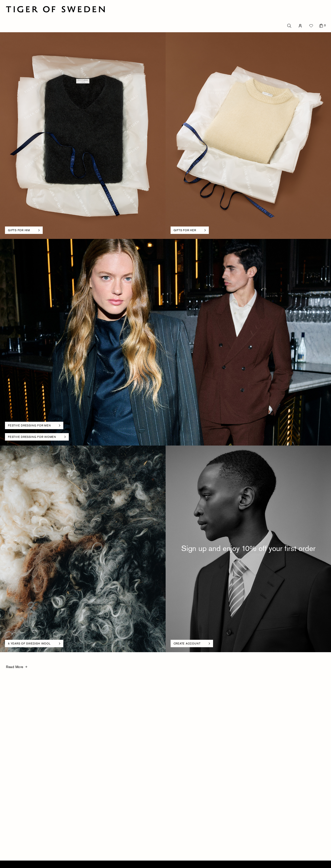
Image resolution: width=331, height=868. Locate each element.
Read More (15, 667)
